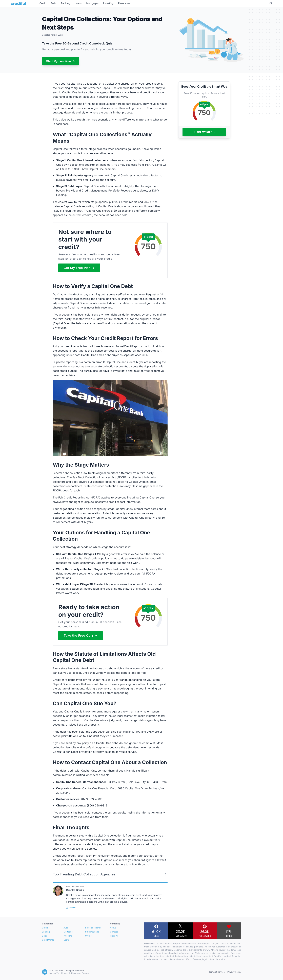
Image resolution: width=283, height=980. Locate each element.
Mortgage (68, 932)
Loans (66, 940)
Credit (45, 928)
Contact (114, 932)
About (113, 928)
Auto (66, 928)
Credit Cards (48, 940)
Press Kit (114, 936)
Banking (46, 932)
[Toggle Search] (271, 3)
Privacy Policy (234, 972)
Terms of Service (217, 972)
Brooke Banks (75, 890)
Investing (68, 936)
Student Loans (92, 932)
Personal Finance (93, 928)
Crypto (88, 936)
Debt (44, 936)
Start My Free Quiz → (61, 61)
